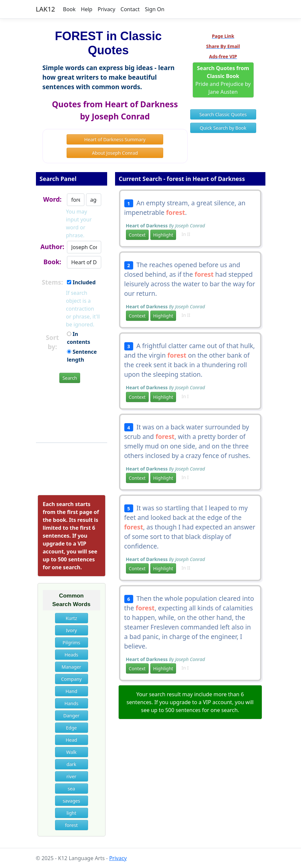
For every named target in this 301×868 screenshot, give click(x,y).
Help (87, 9)
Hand (72, 691)
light (72, 813)
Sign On (154, 9)
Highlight (163, 235)
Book (69, 9)
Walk (72, 752)
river (71, 776)
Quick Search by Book (223, 128)
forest (71, 825)
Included (81, 282)
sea (71, 789)
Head (71, 740)
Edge (71, 728)
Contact (130, 9)
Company (71, 679)
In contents (79, 338)
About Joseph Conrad (115, 153)
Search (70, 378)
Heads (71, 655)
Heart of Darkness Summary (115, 139)
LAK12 (46, 9)
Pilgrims (72, 642)
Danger (71, 715)
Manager (71, 667)
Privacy (106, 9)
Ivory (71, 630)
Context (137, 235)
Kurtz (71, 618)
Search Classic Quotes (223, 114)
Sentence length (82, 356)
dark (72, 764)
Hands (71, 703)
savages (71, 801)
